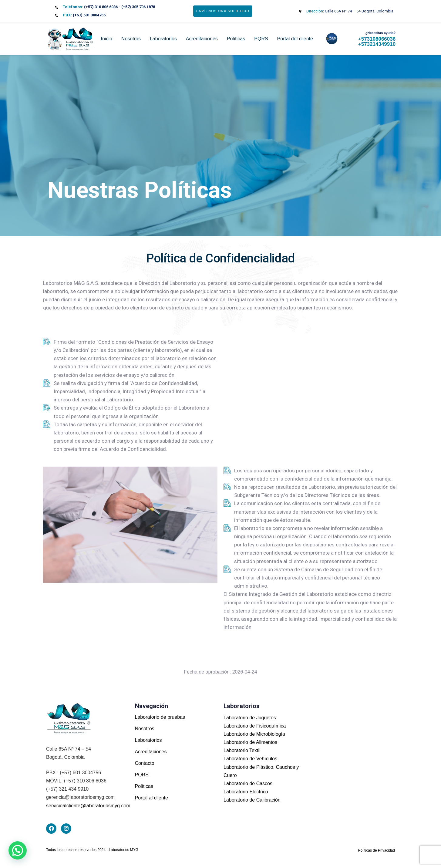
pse (328, 39)
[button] (18, 850)
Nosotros (131, 39)
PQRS (261, 39)
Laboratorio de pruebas (160, 717)
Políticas (236, 39)
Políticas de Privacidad (377, 850)
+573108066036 (377, 39)
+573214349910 (377, 44)
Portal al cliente (151, 798)
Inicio (107, 39)
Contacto (145, 763)
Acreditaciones (202, 39)
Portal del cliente (295, 39)
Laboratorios (163, 39)
